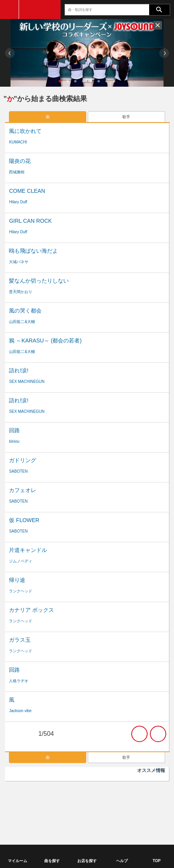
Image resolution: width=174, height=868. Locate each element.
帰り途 (17, 580)
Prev (10, 53)
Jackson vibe (20, 711)
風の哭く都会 (25, 311)
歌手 (126, 117)
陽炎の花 (20, 161)
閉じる (158, 25)
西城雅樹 (17, 172)
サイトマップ (109, 801)
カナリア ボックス (31, 610)
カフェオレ (23, 490)
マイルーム (17, 861)
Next (164, 53)
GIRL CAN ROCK (30, 221)
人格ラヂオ (19, 681)
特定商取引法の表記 (148, 794)
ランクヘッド (21, 591)
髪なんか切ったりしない (39, 281)
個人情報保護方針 (109, 794)
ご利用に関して (22, 794)
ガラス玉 (20, 640)
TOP (157, 861)
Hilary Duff (18, 202)
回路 (14, 430)
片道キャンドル (28, 550)
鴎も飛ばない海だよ (33, 251)
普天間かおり (21, 292)
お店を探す (87, 861)
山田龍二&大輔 (22, 322)
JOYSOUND (40, 10)
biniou (14, 441)
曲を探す (52, 861)
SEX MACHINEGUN (27, 382)
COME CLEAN (27, 191)
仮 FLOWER (24, 520)
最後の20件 (158, 734)
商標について (75, 794)
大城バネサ (19, 262)
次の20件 (139, 734)
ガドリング (23, 460)
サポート (84, 801)
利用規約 (50, 794)
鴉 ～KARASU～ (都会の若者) (45, 341)
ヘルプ (64, 801)
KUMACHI (18, 142)
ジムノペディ (21, 561)
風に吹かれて (25, 131)
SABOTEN (18, 471)
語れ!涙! (19, 370)
